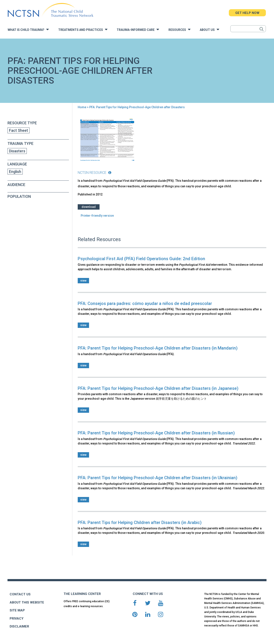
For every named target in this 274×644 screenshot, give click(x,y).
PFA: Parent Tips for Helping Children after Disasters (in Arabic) (140, 522)
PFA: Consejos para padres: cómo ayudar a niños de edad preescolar (145, 303)
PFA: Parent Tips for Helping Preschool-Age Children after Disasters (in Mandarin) (158, 348)
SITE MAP (17, 610)
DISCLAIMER (19, 626)
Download (89, 207)
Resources (179, 29)
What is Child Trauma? (28, 29)
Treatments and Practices (83, 29)
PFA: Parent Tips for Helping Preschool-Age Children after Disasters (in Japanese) (158, 388)
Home (82, 107)
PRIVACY (17, 618)
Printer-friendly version (97, 216)
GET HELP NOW (247, 13)
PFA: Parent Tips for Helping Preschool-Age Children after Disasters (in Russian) (156, 433)
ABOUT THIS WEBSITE (27, 602)
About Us (209, 29)
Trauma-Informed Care (138, 29)
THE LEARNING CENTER (82, 594)
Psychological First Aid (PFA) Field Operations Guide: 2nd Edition (141, 259)
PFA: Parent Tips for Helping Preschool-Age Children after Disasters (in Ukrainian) (158, 478)
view (83, 281)
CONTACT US (20, 594)
